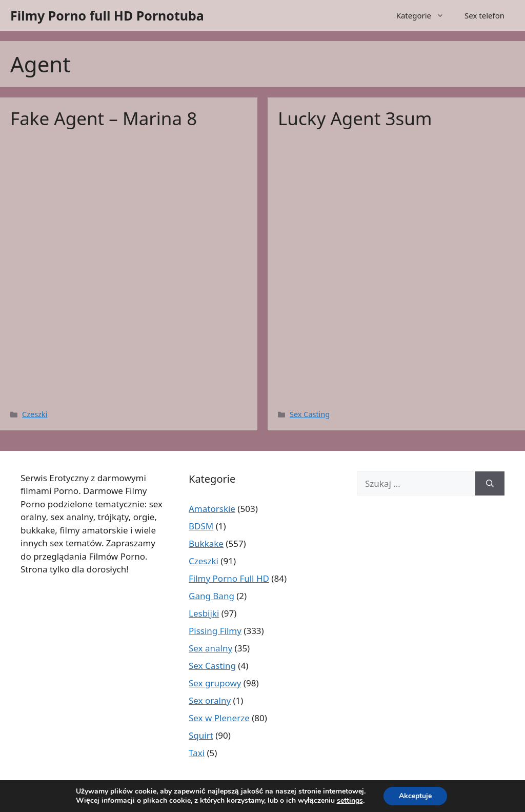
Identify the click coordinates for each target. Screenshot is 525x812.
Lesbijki (204, 613)
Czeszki (35, 414)
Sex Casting (310, 414)
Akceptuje (415, 796)
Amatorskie (212, 509)
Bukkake (206, 543)
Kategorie (425, 15)
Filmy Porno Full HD (229, 578)
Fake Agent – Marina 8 (104, 118)
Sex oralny (210, 700)
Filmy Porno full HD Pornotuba (107, 15)
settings (350, 801)
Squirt (201, 735)
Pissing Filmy (215, 631)
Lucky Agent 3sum (355, 118)
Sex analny (210, 648)
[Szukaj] (490, 484)
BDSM (201, 526)
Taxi (197, 753)
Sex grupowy (215, 683)
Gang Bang (211, 596)
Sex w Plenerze (219, 718)
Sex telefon (484, 15)
